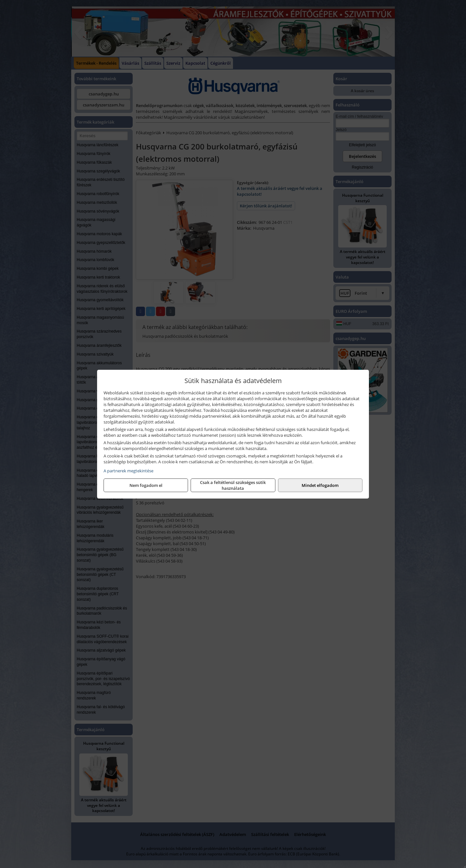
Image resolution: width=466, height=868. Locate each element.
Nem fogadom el (146, 485)
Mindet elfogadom (320, 485)
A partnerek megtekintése (128, 471)
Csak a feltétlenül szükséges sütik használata (233, 485)
